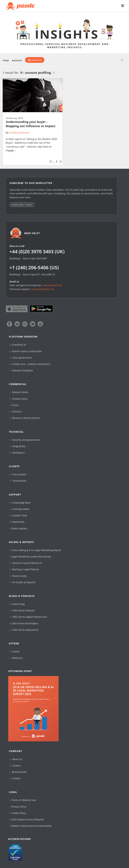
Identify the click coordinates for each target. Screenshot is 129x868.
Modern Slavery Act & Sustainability (31, 826)
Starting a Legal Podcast (24, 569)
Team (6, 60)
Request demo (19, 392)
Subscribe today (22, 205)
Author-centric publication (26, 351)
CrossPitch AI (18, 345)
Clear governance (21, 358)
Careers (15, 766)
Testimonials (18, 481)
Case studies (18, 474)
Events (15, 652)
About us (16, 759)
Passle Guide (18, 576)
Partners (16, 412)
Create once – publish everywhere (30, 364)
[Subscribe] (35, 60)
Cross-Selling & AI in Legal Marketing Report (35, 550)
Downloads (17, 522)
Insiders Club (18, 515)
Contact (15, 778)
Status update (18, 528)
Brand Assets (18, 772)
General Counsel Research (26, 563)
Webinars (16, 658)
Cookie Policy (18, 813)
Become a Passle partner (25, 418)
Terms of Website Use (23, 800)
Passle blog (17, 604)
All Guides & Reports (23, 582)
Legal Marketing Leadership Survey (30, 557)
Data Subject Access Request (27, 819)
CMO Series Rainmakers (24, 623)
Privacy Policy (18, 807)
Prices (14, 405)
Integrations (18, 446)
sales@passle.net (52, 285)
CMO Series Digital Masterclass (28, 617)
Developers (17, 453)
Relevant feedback (21, 370)
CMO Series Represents (24, 630)
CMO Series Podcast (22, 610)
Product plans (19, 399)
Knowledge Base (20, 503)
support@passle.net (42, 289)
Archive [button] (17, 60)
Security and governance (25, 440)
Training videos (20, 509)
